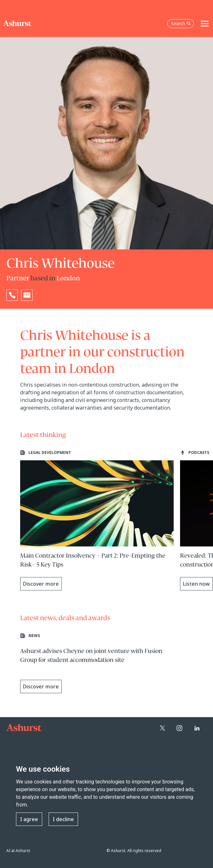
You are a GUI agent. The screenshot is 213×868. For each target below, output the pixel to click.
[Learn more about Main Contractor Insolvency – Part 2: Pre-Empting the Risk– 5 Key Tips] (97, 520)
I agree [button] (29, 819)
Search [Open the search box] (181, 23)
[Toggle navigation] (205, 24)
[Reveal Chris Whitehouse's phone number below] (12, 295)
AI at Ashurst (18, 851)
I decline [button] (63, 819)
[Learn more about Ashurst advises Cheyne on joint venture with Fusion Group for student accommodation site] (97, 665)
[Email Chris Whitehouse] (27, 295)
